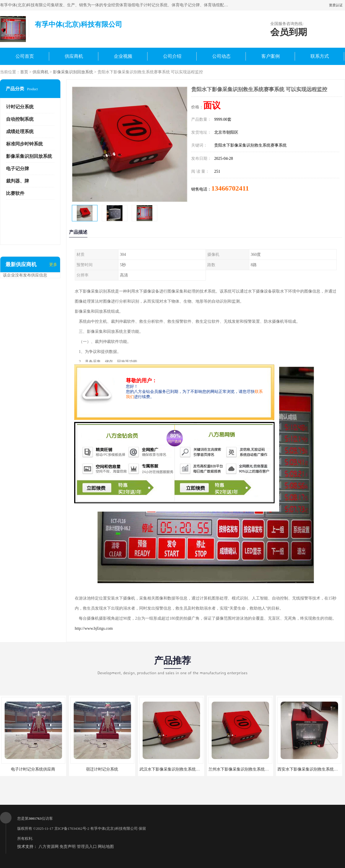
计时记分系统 (20, 107)
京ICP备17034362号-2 (72, 828)
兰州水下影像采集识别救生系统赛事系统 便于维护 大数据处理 (264, 769)
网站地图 (106, 847)
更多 (53, 265)
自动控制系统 (20, 119)
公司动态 (221, 56)
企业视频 (123, 56)
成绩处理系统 (20, 131)
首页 (24, 72)
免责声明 (68, 847)
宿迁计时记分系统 (102, 769)
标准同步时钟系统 (24, 144)
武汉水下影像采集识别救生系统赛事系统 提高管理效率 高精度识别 (199, 769)
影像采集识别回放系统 (73, 72)
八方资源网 (49, 847)
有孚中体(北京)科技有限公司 (114, 828)
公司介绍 (172, 56)
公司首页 (25, 56)
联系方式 (320, 56)
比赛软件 (15, 193)
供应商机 (74, 56)
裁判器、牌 (18, 181)
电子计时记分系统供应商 (33, 769)
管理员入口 (87, 847)
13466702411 (230, 188)
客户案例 (271, 56)
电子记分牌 (18, 169)
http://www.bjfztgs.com (94, 628)
